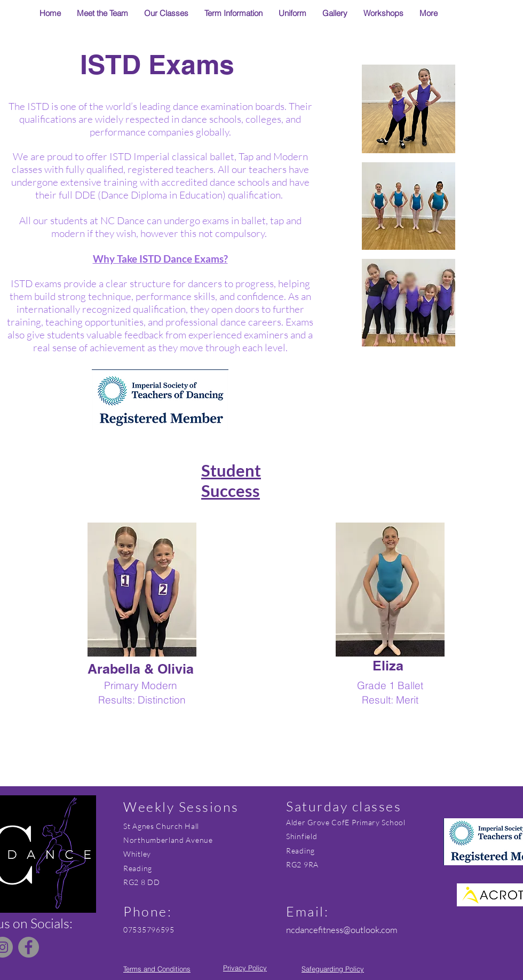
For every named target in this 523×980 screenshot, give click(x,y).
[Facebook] (29, 947)
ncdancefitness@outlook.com (342, 930)
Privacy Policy (245, 968)
